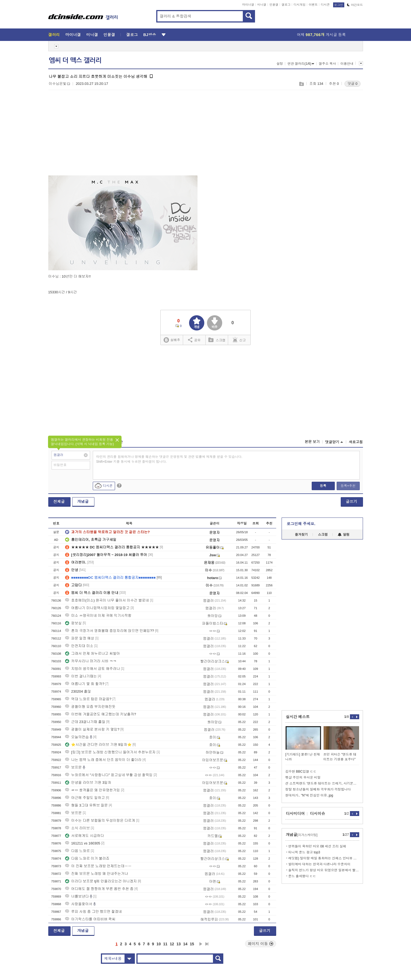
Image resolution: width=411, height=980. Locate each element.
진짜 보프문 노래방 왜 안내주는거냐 (96, 874)
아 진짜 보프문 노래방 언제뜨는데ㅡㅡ (98, 866)
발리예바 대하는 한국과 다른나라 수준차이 (319, 864)
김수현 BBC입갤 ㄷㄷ (301, 772)
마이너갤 (248, 5)
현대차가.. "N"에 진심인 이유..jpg (309, 795)
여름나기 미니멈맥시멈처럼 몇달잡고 (97, 608)
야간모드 (355, 5)
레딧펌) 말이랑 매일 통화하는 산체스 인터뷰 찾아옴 (324, 858)
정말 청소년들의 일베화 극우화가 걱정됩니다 (318, 789)
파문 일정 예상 (80, 638)
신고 (239, 340)
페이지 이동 (261, 944)
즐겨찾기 (301, 535)
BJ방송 (150, 35)
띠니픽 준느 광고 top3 (304, 852)
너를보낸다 (77, 896)
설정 (280, 64)
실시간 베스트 (298, 717)
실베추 (172, 340)
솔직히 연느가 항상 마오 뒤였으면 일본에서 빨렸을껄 (324, 870)
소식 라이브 (77, 828)
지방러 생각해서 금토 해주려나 (93, 669)
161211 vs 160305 (83, 843)
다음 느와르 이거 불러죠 (87, 858)
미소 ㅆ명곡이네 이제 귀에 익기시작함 (98, 616)
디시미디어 (295, 814)
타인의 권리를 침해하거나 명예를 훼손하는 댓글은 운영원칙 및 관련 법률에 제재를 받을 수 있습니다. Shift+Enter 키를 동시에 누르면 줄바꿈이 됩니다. (169, 459)
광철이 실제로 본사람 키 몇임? (92, 729)
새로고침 (356, 442)
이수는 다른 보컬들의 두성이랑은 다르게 (100, 820)
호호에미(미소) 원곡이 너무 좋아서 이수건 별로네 (107, 600)
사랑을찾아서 (79, 904)
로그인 (339, 5)
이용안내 (347, 64)
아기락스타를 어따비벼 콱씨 (90, 919)
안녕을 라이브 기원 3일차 (88, 783)
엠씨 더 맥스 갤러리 (75, 60)
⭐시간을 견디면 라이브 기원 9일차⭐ (98, 745)
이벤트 (313, 5)
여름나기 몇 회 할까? (85, 684)
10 (159, 944)
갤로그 (286, 5)
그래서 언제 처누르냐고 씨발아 (93, 653)
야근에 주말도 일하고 (85, 798)
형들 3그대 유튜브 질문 (86, 805)
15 (192, 944)
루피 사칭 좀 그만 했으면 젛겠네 (93, 912)
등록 (323, 486)
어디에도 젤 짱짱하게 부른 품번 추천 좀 (99, 889)
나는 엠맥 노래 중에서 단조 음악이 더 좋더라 (103, 760)
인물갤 (274, 5)
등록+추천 (348, 486)
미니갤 (262, 5)
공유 (194, 340)
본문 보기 (312, 442)
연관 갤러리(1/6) (301, 64)
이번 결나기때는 (81, 676)
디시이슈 (318, 814)
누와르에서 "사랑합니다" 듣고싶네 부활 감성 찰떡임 (109, 775)
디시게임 (300, 5)
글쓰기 (352, 502)
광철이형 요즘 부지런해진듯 (90, 707)
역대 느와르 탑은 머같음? (88, 699)
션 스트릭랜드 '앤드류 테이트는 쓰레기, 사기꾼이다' (322, 783)
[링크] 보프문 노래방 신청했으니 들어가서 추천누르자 (110, 752)
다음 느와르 (77, 851)
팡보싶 (73, 623)
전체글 (59, 502)
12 (172, 944)
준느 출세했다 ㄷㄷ (302, 876)
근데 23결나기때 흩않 (85, 722)
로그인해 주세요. (301, 524)
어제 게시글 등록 (321, 35)
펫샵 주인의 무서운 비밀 (303, 777)
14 (185, 944)
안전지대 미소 (79, 646)
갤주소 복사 (327, 64)
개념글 (83, 502)
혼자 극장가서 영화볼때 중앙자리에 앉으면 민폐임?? (110, 631)
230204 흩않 (78, 691)
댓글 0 (353, 84)
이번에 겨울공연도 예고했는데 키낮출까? (101, 714)
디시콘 (325, 5)
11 (165, 944)
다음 (201, 944)
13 (179, 944)
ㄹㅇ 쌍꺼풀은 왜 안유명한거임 (93, 790)
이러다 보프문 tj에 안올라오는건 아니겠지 (101, 881)
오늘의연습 (77, 737)
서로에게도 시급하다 (85, 836)
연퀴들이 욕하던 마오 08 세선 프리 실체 (317, 846)
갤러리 (54, 35)
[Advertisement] (94, 136)
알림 (344, 535)
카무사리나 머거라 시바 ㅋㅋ (91, 661)
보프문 (73, 767)
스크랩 (301, 84)
